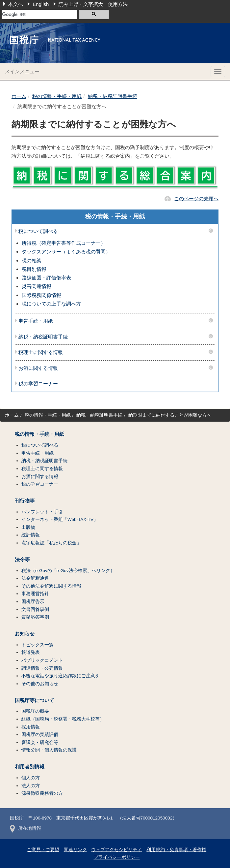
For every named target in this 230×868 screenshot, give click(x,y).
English (41, 4)
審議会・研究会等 (40, 742)
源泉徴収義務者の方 (42, 793)
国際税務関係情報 (41, 295)
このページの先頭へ (196, 198)
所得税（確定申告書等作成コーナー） (64, 243)
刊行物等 (25, 501)
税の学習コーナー (38, 384)
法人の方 (31, 786)
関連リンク (75, 850)
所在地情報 (26, 828)
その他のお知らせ (40, 684)
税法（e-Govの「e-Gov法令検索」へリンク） (68, 571)
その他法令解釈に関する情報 (51, 586)
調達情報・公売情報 (42, 668)
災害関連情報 (37, 286)
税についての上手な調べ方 (51, 304)
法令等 (22, 560)
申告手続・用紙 (36, 321)
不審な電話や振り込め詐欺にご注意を (61, 676)
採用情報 (31, 727)
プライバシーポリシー (117, 857)
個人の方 (31, 778)
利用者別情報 (30, 767)
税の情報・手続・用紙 (57, 96)
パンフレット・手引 (42, 512)
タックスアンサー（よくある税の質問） (66, 252)
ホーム (19, 96)
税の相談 (32, 260)
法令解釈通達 (35, 578)
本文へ (16, 4)
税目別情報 (34, 269)
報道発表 (31, 652)
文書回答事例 (35, 610)
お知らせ (25, 634)
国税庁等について (35, 700)
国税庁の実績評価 (40, 735)
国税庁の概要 (35, 711)
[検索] (39, 15)
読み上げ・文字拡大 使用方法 (93, 4)
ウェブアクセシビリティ (116, 850)
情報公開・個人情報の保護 (49, 750)
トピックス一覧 (38, 645)
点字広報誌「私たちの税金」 (51, 543)
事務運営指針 (35, 594)
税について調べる (38, 231)
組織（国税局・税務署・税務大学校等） (63, 719)
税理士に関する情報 (41, 352)
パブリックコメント (42, 660)
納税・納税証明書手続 (113, 96)
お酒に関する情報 (38, 368)
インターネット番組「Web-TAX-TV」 (60, 519)
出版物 (28, 527)
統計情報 (31, 535)
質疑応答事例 (35, 617)
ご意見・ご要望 (43, 850)
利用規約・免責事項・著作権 (176, 850)
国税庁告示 (33, 602)
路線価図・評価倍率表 (46, 278)
